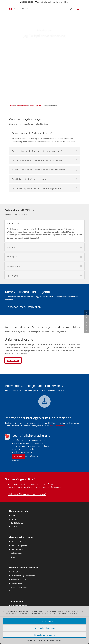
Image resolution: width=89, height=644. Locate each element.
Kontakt (14, 527)
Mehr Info (13, 360)
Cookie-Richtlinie (32, 640)
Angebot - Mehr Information (24, 307)
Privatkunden (22, 106)
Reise (13, 557)
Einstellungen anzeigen (44, 635)
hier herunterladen (58, 426)
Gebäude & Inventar (18, 579)
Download (18, 456)
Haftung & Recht (37, 106)
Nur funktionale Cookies (44, 628)
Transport (14, 591)
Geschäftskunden (17, 523)
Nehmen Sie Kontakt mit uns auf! (27, 494)
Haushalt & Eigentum (19, 546)
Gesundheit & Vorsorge (20, 542)
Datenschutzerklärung (46, 640)
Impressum (59, 640)
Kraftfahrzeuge (16, 553)
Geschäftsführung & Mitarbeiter (23, 576)
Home (13, 106)
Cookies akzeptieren (44, 621)
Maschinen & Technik (19, 587)
